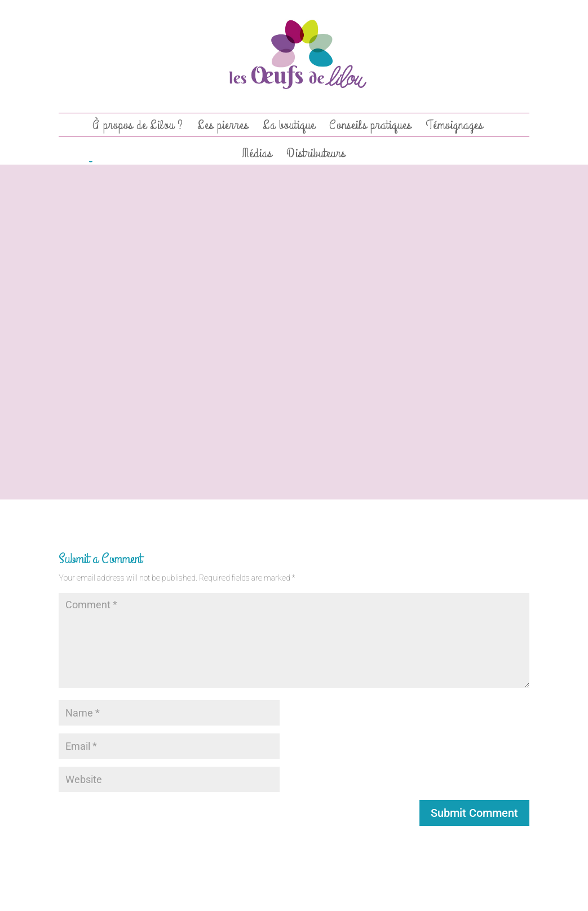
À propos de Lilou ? (138, 127)
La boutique (289, 127)
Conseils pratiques (370, 127)
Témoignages (454, 127)
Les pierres (223, 127)
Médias (257, 156)
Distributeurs (316, 156)
